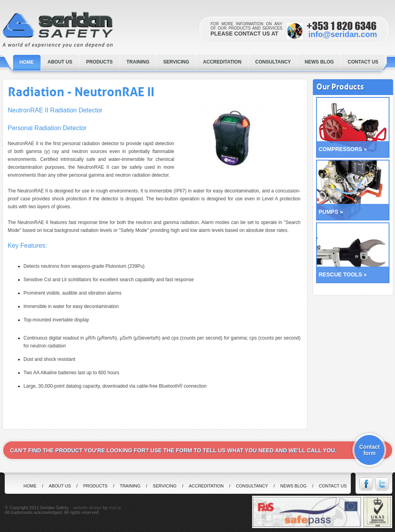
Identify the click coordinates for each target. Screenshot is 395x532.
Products (95, 486)
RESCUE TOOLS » (343, 274)
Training (130, 486)
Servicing (165, 486)
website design (87, 508)
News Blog (293, 486)
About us (60, 486)
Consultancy (252, 486)
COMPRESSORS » (343, 149)
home (30, 486)
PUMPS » (331, 212)
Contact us (333, 486)
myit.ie (115, 508)
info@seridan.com (343, 34)
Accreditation (206, 486)
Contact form (369, 450)
